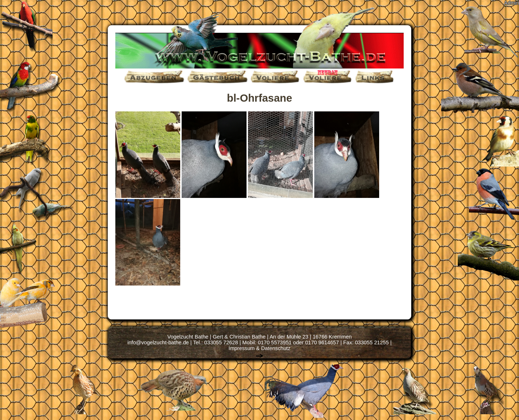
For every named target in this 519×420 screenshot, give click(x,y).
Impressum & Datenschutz (259, 348)
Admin (511, 3)
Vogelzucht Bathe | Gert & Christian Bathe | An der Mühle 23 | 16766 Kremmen (259, 337)
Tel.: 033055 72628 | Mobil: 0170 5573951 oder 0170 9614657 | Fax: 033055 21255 (291, 342)
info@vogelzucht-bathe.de (158, 342)
